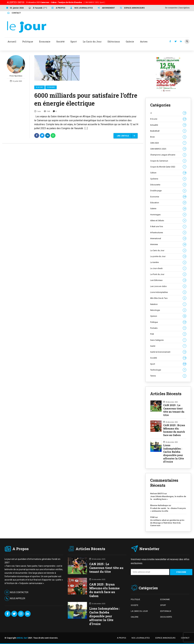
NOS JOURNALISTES (141, 638)
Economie (51, 87)
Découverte (168, 185)
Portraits (168, 328)
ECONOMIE (165, 599)
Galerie (168, 209)
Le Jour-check (168, 268)
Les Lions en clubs (168, 286)
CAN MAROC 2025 (168, 149)
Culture (168, 173)
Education (168, 203)
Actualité (168, 125)
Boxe (168, 137)
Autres (144, 41)
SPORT (163, 605)
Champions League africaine (168, 155)
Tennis (168, 376)
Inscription (184, 8)
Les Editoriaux (168, 280)
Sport (168, 364)
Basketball (168, 131)
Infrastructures (168, 233)
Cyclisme (168, 179)
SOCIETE (135, 605)
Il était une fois (168, 227)
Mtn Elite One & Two (168, 298)
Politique (168, 322)
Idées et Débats (168, 221)
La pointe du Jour (168, 256)
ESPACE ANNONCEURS (165, 638)
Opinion (168, 316)
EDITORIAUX (166, 611)
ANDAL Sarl (22, 638)
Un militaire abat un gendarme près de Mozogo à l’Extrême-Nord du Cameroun (167, 523)
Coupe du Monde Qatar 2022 (168, 167)
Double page (168, 191)
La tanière (168, 262)
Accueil (12, 41)
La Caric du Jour (168, 251)
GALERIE (135, 617)
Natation (168, 304)
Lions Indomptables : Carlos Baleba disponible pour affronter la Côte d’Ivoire (174, 453)
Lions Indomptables (168, 292)
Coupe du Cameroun (168, 161)
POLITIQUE (135, 599)
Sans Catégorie (168, 340)
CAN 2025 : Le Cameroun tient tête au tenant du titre (174, 410)
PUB (168, 334)
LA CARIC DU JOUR (139, 611)
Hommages (168, 215)
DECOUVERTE (166, 617)
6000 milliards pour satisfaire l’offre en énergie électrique (86, 99)
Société (168, 358)
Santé (168, 346)
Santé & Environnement (168, 352)
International (168, 239)
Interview (168, 244)
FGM (152, 517)
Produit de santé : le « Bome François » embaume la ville (168, 510)
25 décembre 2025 (65, 2)
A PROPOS (122, 638)
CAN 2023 (168, 143)
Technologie (168, 370)
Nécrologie (168, 310)
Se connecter (171, 8)
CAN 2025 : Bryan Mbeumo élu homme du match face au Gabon (174, 430)
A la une (39, 87)
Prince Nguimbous (16, 66)
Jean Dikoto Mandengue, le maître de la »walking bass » (168, 498)
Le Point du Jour (168, 274)
